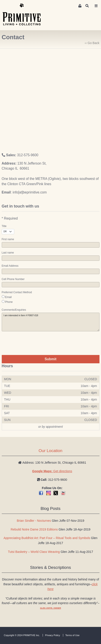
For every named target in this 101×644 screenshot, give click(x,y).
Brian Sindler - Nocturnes (34, 521)
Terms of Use (72, 635)
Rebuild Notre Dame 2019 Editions (34, 529)
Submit (50, 359)
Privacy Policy (52, 635)
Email (8, 297)
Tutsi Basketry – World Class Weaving (34, 552)
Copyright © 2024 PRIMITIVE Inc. (22, 635)
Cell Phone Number (13, 279)
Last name (8, 253)
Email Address (10, 266)
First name (8, 239)
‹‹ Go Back (92, 43)
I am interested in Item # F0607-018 (51, 322)
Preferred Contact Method (17, 292)
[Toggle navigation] (96, 6)
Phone (9, 302)
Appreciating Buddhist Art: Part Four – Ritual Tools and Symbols (47, 538)
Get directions (52, 471)
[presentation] (35, 343)
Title (4, 226)
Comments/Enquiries (14, 310)
